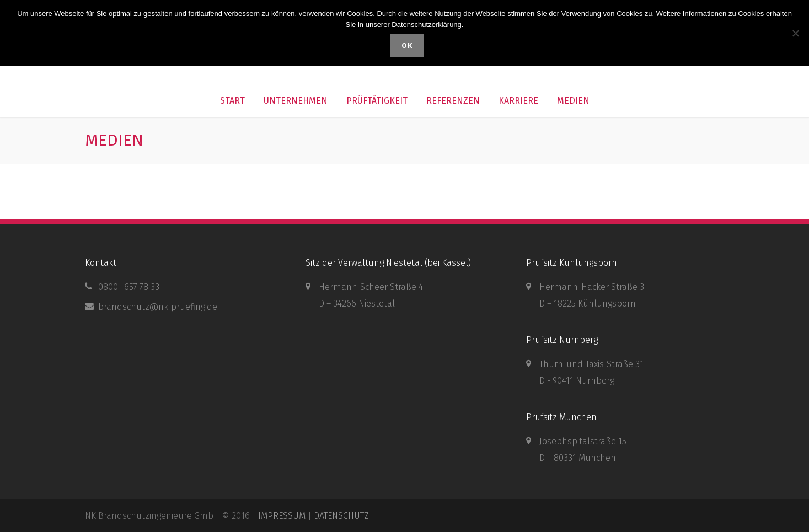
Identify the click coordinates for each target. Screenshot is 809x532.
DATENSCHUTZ (341, 516)
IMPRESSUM (282, 516)
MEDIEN (573, 101)
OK (408, 45)
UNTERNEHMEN (296, 101)
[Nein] (795, 33)
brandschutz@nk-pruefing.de (158, 307)
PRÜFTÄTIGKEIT (377, 101)
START (232, 101)
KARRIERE (518, 101)
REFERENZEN (453, 101)
